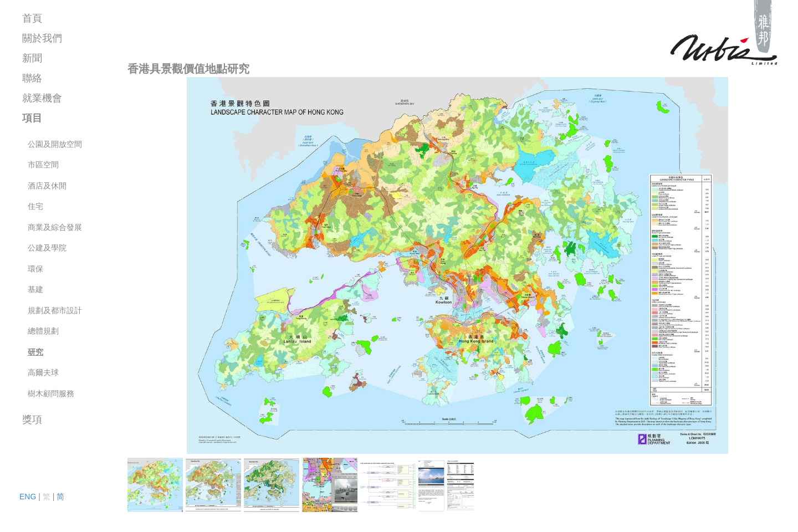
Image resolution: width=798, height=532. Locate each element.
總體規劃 (43, 331)
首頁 (32, 18)
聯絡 (32, 78)
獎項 (32, 420)
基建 (35, 289)
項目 (32, 118)
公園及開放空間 (55, 144)
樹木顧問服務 (51, 393)
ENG (28, 497)
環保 (35, 269)
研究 (35, 352)
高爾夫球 (43, 372)
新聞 (32, 58)
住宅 (35, 206)
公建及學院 (47, 248)
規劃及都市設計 (55, 310)
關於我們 (42, 38)
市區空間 (43, 165)
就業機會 (42, 98)
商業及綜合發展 (55, 227)
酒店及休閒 (47, 186)
